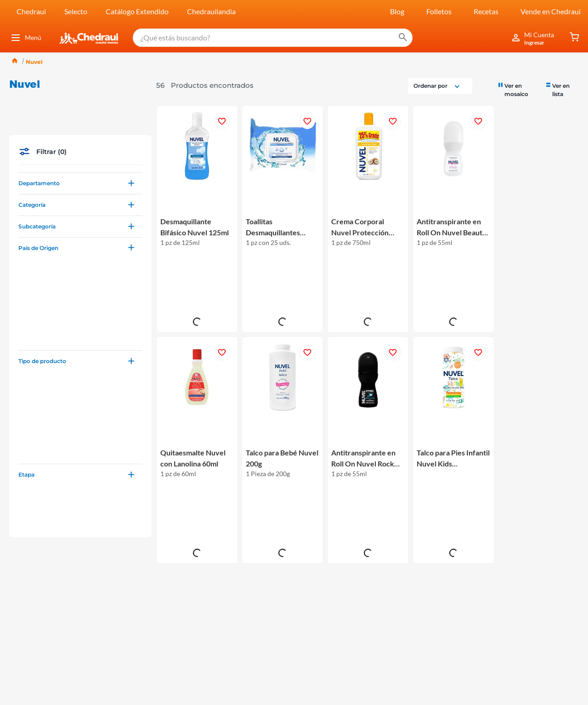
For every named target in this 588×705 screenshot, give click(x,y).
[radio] (517, 23)
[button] (80, 117)
